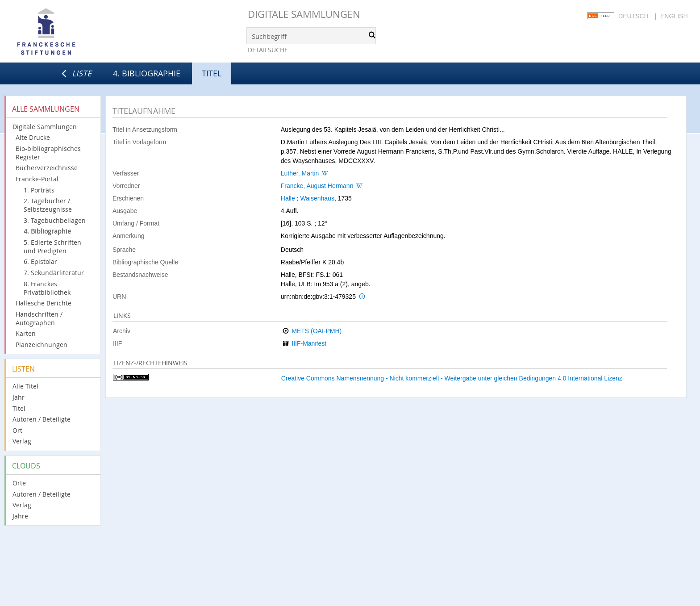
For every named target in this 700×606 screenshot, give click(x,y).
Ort (17, 430)
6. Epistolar (40, 261)
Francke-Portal (37, 179)
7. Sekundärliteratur (54, 273)
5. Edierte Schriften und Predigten (52, 247)
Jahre (20, 516)
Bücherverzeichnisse (47, 168)
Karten (26, 333)
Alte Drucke (33, 137)
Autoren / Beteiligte (42, 419)
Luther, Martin (300, 173)
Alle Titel (25, 386)
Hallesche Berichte (44, 303)
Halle (288, 198)
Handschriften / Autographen (39, 318)
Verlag (22, 441)
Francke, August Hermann (317, 186)
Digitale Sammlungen (304, 14)
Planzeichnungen (42, 345)
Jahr (19, 397)
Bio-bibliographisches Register (48, 153)
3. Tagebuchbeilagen (55, 220)
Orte (19, 483)
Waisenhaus (317, 198)
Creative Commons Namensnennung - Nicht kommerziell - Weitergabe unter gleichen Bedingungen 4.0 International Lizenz (452, 378)
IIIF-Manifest (309, 343)
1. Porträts (39, 190)
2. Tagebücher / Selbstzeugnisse (48, 205)
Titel (19, 408)
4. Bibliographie (147, 73)
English (674, 16)
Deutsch (633, 16)
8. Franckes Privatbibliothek (47, 288)
